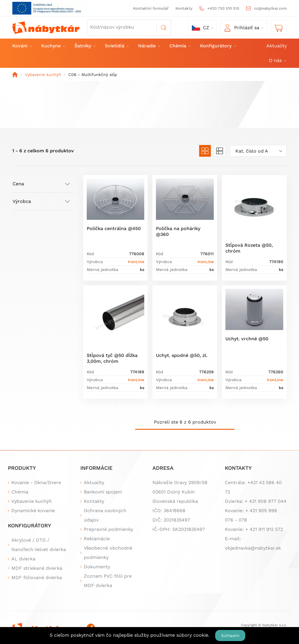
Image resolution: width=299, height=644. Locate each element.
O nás (277, 60)
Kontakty (184, 8)
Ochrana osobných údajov (105, 515)
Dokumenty (97, 567)
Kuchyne (53, 46)
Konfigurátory (218, 46)
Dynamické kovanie (33, 511)
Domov (15, 75)
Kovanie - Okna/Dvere (36, 482)
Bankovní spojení (103, 492)
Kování (22, 46)
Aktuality (277, 46)
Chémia (180, 46)
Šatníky (85, 46)
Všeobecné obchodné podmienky (108, 553)
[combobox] (258, 151)
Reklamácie (97, 539)
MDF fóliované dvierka (37, 577)
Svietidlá (117, 46)
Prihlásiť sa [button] (242, 28)
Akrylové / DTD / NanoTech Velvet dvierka (39, 545)
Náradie (149, 46)
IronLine (136, 262)
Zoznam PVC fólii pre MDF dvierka (108, 581)
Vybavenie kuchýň (43, 75)
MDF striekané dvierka (37, 568)
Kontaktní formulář (151, 8)
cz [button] (200, 28)
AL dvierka (23, 559)
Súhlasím (230, 636)
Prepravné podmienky (108, 529)
